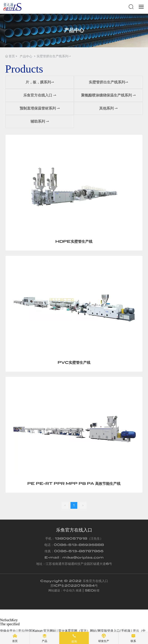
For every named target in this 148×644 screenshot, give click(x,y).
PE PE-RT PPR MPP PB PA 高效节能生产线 (74, 483)
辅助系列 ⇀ (40, 121)
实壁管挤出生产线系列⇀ (108, 82)
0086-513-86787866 (79, 551)
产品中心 (74, 30)
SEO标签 (92, 590)
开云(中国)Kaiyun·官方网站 (37, 631)
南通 (79, 590)
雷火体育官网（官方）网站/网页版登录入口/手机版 (94, 631)
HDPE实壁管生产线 (74, 241)
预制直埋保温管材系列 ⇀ (40, 108)
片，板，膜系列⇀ (40, 82)
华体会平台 (8, 631)
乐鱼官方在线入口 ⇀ (40, 95)
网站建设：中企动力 (62, 590)
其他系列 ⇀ (108, 108)
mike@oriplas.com (83, 557)
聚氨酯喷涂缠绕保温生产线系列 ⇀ (108, 95)
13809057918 (71, 538)
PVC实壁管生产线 (74, 362)
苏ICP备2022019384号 (74, 586)
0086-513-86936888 (79, 545)
